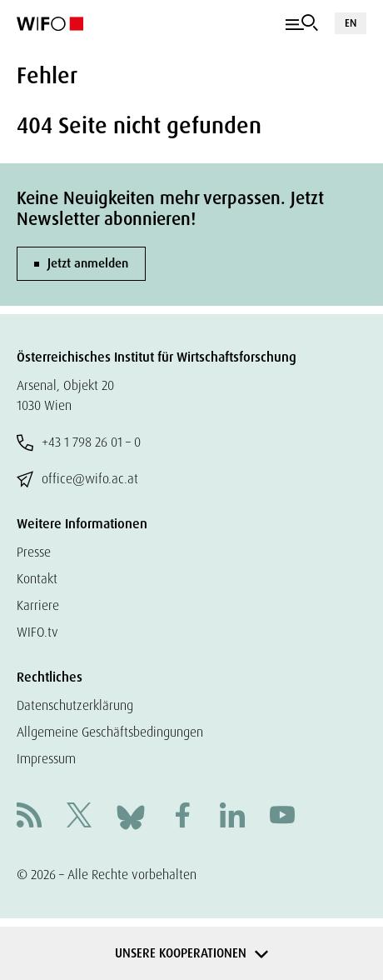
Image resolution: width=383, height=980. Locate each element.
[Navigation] (302, 23)
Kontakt (37, 579)
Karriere (38, 605)
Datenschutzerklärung (75, 705)
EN (351, 23)
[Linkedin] (232, 817)
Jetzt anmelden (88, 263)
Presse (34, 552)
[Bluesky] (131, 816)
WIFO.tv (37, 632)
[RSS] (29, 817)
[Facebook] (182, 817)
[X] (79, 817)
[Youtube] (282, 817)
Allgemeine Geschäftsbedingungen (110, 732)
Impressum (46, 759)
